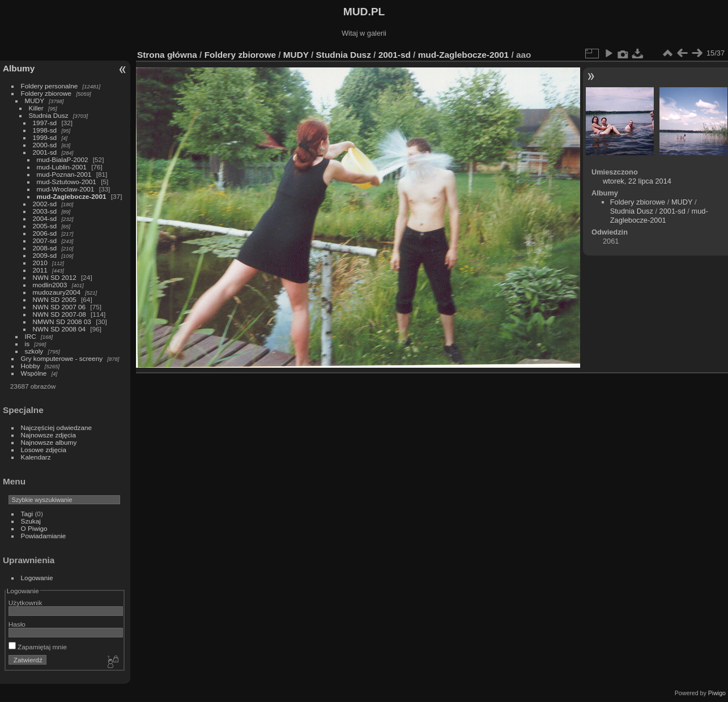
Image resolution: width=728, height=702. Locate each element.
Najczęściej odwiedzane (57, 427)
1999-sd (45, 137)
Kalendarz (36, 457)
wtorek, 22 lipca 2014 (637, 181)
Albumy (19, 68)
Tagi (27, 514)
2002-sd (45, 204)
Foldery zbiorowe (46, 93)
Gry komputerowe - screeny (62, 358)
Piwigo (717, 693)
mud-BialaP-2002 (63, 159)
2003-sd (45, 211)
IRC (31, 336)
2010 (40, 263)
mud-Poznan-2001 (64, 174)
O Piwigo (34, 528)
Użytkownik (25, 603)
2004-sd (45, 218)
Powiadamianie (44, 536)
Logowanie (37, 578)
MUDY (35, 101)
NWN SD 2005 (55, 299)
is (27, 344)
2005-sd (45, 226)
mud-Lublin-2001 (62, 167)
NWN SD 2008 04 (59, 329)
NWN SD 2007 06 (59, 307)
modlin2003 (50, 285)
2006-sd (45, 233)
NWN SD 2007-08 (59, 314)
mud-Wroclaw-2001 (66, 189)
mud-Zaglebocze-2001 (72, 196)
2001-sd (45, 152)
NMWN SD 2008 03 (62, 322)
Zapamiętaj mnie (38, 647)
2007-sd (45, 241)
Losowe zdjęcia (44, 450)
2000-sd (45, 145)
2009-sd (45, 255)
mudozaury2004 (57, 292)
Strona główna (167, 55)
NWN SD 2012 (55, 277)
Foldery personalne (50, 86)
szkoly (34, 351)
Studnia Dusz (49, 115)
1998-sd (45, 130)
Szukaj (31, 521)
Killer (36, 108)
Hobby (31, 366)
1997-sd (45, 123)
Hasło (17, 624)
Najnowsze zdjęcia (48, 435)
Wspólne (34, 373)
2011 (40, 270)
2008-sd (45, 248)
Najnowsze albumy (49, 442)
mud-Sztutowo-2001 (67, 182)
